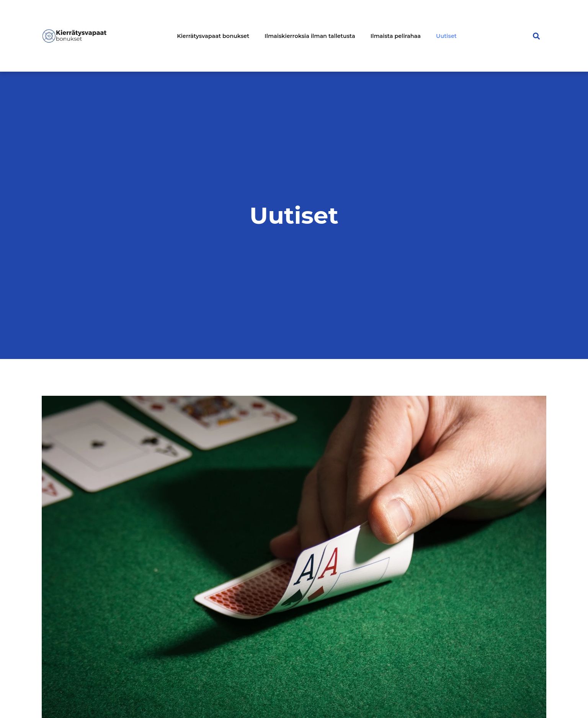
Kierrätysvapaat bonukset (213, 36)
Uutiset (446, 36)
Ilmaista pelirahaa (396, 36)
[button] (537, 36)
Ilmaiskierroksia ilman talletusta (310, 36)
